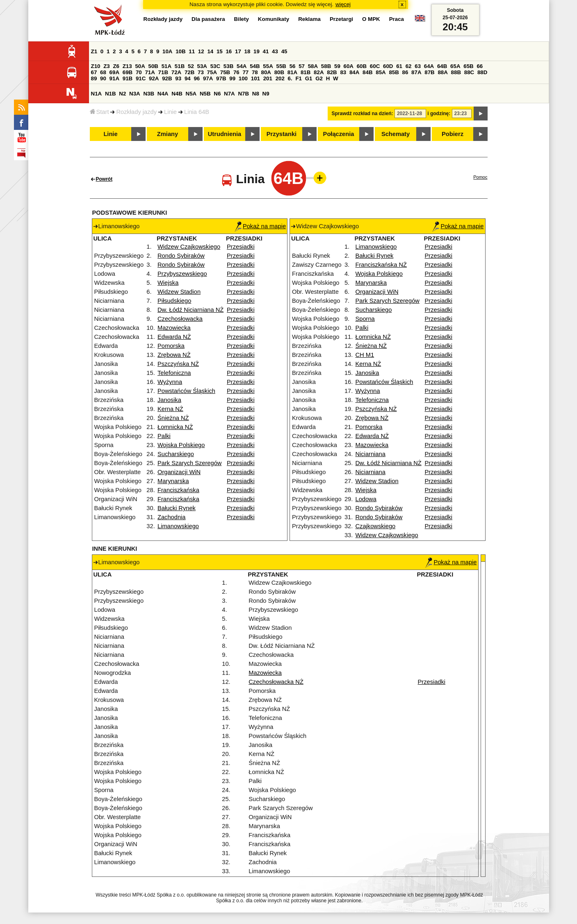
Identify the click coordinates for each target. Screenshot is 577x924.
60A (349, 66)
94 (188, 78)
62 (409, 66)
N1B (111, 94)
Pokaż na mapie (260, 226)
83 (343, 72)
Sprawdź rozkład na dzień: (363, 114)
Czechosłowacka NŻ (276, 682)
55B (281, 66)
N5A (191, 94)
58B (326, 66)
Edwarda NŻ (174, 337)
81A (292, 72)
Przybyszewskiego (182, 274)
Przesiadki (241, 247)
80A (266, 72)
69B (128, 72)
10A (167, 51)
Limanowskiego (178, 526)
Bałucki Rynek (177, 508)
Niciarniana (371, 454)
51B (180, 66)
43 (275, 51)
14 (210, 51)
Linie (170, 112)
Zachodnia (171, 517)
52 (191, 66)
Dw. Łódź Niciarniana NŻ (190, 310)
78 (255, 72)
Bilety (242, 19)
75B (225, 72)
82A (319, 72)
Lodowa (366, 499)
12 (201, 51)
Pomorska (171, 346)
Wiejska (168, 283)
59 (337, 66)
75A (212, 72)
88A (442, 72)
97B (221, 78)
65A (455, 66)
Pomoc (480, 177)
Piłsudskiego (174, 301)
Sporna (365, 319)
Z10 (96, 66)
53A (202, 66)
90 (103, 78)
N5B (205, 94)
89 (94, 78)
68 (103, 72)
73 (201, 72)
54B (255, 66)
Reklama (309, 19)
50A (140, 66)
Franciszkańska (178, 490)
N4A (163, 94)
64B (442, 66)
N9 (266, 94)
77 (245, 72)
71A (150, 72)
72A (176, 72)
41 (266, 51)
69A (114, 72)
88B (456, 72)
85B (394, 72)
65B (468, 66)
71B (163, 72)
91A (114, 78)
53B (228, 66)
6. (290, 78)
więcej (343, 4)
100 (243, 78)
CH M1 (365, 355)
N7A (229, 94)
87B (429, 72)
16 (229, 51)
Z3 (107, 66)
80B (279, 72)
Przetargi (341, 19)
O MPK (371, 19)
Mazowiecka (174, 328)
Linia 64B (197, 112)
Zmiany (168, 134)
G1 (309, 78)
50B (153, 66)
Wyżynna (170, 382)
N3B (149, 94)
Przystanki (282, 134)
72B (189, 72)
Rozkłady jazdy (136, 112)
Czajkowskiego (376, 526)
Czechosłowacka (180, 319)
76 (236, 72)
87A (416, 72)
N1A (97, 94)
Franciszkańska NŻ (381, 265)
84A (354, 72)
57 (302, 66)
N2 (122, 94)
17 (238, 51)
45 (284, 51)
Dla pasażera (208, 19)
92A (154, 78)
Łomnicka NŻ (175, 427)
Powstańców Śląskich (186, 391)
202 (280, 78)
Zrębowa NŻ (174, 355)
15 (220, 51)
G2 (319, 78)
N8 (256, 94)
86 (405, 72)
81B (306, 72)
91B (128, 78)
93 (178, 78)
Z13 (127, 66)
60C (375, 66)
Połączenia (339, 134)
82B (332, 72)
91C (141, 78)
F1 (299, 78)
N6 (217, 94)
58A (313, 66)
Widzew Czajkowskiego (189, 247)
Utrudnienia (225, 134)
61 (399, 66)
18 (247, 51)
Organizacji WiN (179, 472)
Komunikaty (274, 19)
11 (192, 51)
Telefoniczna (174, 373)
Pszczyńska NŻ (178, 364)
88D (482, 72)
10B (180, 51)
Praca (397, 19)
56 (293, 66)
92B (167, 78)
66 (480, 66)
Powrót (104, 179)
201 (268, 78)
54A (242, 66)
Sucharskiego (176, 454)
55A (268, 66)
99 (232, 78)
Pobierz (453, 134)
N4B (177, 94)
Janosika (169, 400)
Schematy (396, 134)
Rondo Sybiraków (181, 256)
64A (429, 66)
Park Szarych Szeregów (189, 463)
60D (388, 66)
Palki (164, 436)
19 (257, 51)
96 (197, 78)
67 (94, 72)
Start (99, 112)
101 (255, 78)
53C (215, 66)
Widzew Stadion (179, 292)
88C (469, 72)
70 (139, 72)
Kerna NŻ (170, 409)
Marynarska (173, 481)
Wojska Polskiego (181, 445)
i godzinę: (439, 114)
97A (208, 78)
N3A (135, 94)
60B (362, 66)
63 (418, 66)
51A (166, 66)
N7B (243, 94)
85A (381, 72)
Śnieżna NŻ (173, 418)
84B (367, 72)
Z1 (94, 51)
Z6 (116, 66)
